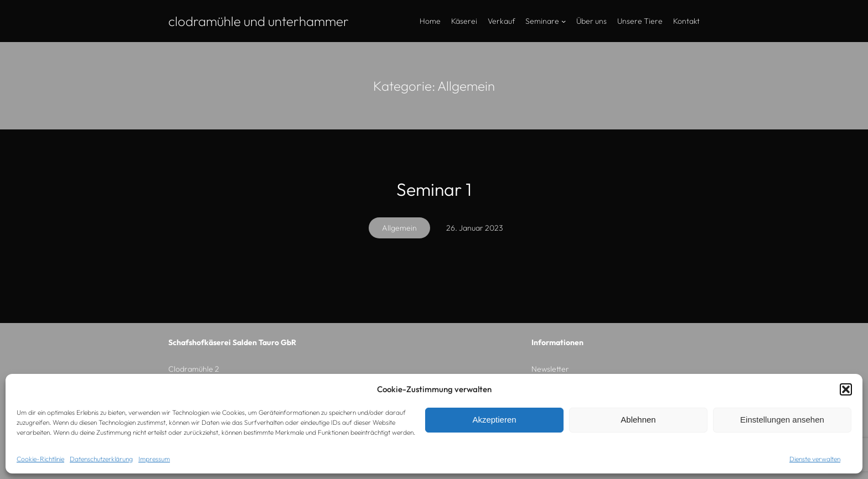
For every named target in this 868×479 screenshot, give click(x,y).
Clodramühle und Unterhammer (259, 21)
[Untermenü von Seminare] (564, 21)
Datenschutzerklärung (101, 459)
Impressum (154, 459)
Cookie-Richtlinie (40, 459)
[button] (846, 389)
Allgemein (399, 228)
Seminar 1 (434, 189)
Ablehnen (638, 420)
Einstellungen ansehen (782, 420)
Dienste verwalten (815, 459)
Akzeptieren (494, 420)
